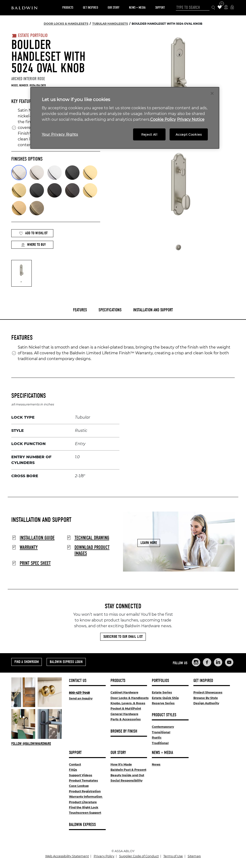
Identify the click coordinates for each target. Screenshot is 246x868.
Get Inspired (90, 8)
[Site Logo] (24, 8)
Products (68, 8)
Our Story (114, 8)
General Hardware (124, 714)
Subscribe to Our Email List (123, 637)
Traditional (160, 743)
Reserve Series (163, 703)
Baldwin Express (82, 825)
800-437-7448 (79, 693)
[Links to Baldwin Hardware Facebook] (207, 662)
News (156, 764)
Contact (75, 764)
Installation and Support (153, 310)
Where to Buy (33, 245)
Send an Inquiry (81, 698)
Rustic (157, 738)
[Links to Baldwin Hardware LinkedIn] (218, 662)
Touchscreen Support (85, 813)
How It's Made (121, 764)
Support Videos (81, 775)
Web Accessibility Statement (67, 856)
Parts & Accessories (126, 719)
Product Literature (83, 802)
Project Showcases (208, 692)
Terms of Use (173, 856)
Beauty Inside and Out (127, 775)
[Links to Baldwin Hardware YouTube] (229, 662)
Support (160, 8)
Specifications (110, 310)
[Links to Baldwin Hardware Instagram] (196, 662)
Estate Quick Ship (165, 698)
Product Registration (85, 791)
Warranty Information (86, 797)
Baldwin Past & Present (128, 770)
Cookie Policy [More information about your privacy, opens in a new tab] (163, 119)
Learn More (149, 543)
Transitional (161, 732)
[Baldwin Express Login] (232, 8)
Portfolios (160, 681)
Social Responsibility (126, 781)
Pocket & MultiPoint (126, 708)
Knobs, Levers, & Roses (128, 703)
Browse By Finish (124, 731)
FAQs (73, 770)
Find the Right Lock (84, 807)
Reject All (149, 134)
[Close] (212, 93)
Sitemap (194, 856)
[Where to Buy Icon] (226, 8)
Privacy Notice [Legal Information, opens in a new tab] (191, 119)
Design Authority (206, 703)
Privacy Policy (104, 856)
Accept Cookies (189, 134)
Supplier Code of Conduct (139, 856)
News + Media (137, 8)
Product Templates (83, 781)
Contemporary (163, 727)
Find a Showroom (27, 662)
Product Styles (164, 715)
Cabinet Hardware (124, 692)
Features (80, 310)
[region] (125, 118)
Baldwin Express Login (66, 662)
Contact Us (78, 681)
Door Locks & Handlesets (130, 698)
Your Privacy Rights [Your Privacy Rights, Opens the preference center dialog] (60, 134)
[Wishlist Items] (220, 8)
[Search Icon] (213, 8)
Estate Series (162, 692)
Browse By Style (206, 698)
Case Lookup (79, 786)
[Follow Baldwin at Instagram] (37, 744)
